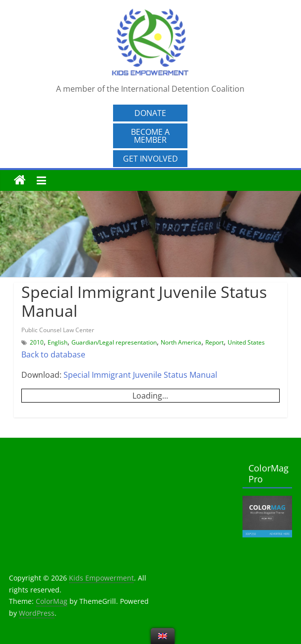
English (58, 342)
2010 (37, 342)
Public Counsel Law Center (58, 330)
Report (214, 342)
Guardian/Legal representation (114, 342)
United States (246, 342)
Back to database (53, 354)
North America (181, 342)
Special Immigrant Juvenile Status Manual (140, 375)
